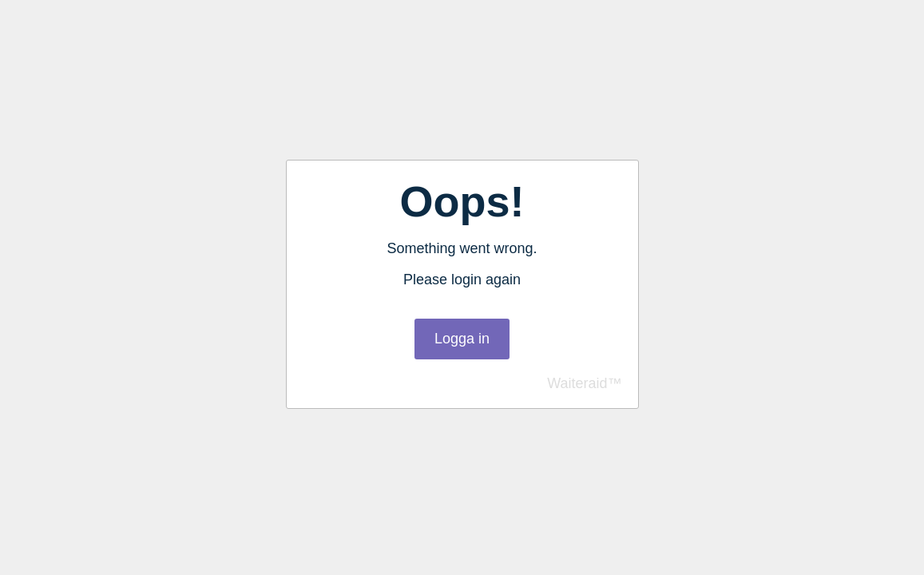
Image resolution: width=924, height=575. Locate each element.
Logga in (462, 339)
